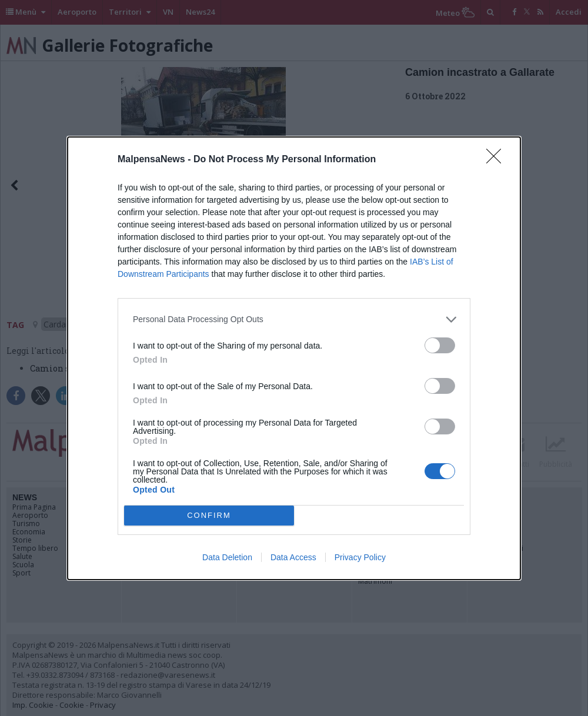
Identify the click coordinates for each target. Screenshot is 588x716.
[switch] (440, 345)
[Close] (497, 160)
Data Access (293, 557)
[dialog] (294, 358)
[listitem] (294, 319)
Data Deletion (227, 557)
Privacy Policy (360, 557)
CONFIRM (209, 515)
